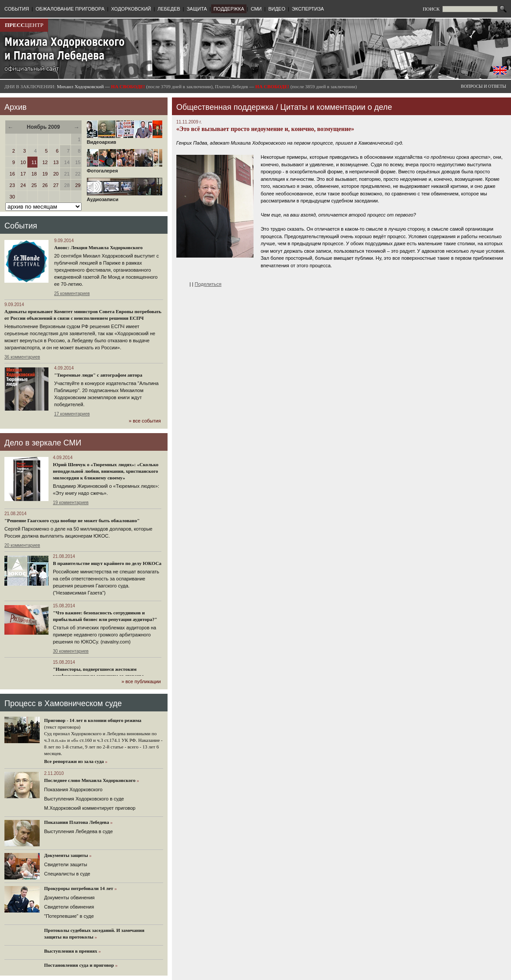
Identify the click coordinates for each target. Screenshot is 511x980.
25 (34, 185)
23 (12, 185)
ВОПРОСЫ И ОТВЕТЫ (483, 86)
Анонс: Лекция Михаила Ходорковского (99, 247)
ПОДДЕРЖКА (229, 9)
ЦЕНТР (24, 25)
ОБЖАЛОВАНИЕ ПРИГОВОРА (70, 9)
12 (45, 162)
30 (12, 197)
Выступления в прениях (71, 951)
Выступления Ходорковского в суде (84, 799)
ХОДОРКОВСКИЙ (131, 9)
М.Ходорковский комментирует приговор (90, 808)
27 (56, 185)
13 (56, 162)
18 (34, 174)
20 (56, 174)
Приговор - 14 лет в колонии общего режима (93, 720)
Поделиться (208, 284)
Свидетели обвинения (69, 907)
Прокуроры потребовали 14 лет (79, 888)
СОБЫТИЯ (17, 9)
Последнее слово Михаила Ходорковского (90, 780)
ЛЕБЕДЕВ (169, 9)
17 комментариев (72, 414)
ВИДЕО (277, 9)
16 (12, 174)
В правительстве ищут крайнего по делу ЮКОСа (107, 563)
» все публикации (141, 681)
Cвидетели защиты (66, 864)
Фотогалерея (125, 168)
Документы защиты (66, 855)
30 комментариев (71, 651)
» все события (145, 421)
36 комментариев (22, 357)
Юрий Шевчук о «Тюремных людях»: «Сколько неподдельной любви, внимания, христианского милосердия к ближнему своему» (106, 471)
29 (78, 185)
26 (45, 185)
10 (23, 162)
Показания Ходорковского (73, 789)
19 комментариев (71, 503)
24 (23, 185)
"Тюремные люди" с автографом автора (98, 375)
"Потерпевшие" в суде (69, 916)
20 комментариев (22, 545)
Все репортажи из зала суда (74, 761)
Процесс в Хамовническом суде (63, 703)
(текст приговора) (62, 727)
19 (45, 174)
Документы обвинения (69, 898)
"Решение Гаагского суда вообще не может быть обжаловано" (72, 520)
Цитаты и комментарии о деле (336, 107)
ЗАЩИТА (197, 9)
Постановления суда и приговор (79, 965)
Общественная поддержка (225, 107)
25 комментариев (72, 294)
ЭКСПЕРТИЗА (308, 9)
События (21, 226)
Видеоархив (125, 140)
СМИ (256, 9)
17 (23, 174)
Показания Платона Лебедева (76, 822)
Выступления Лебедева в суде (78, 831)
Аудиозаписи (125, 197)
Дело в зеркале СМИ (43, 443)
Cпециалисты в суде (67, 874)
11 (34, 162)
